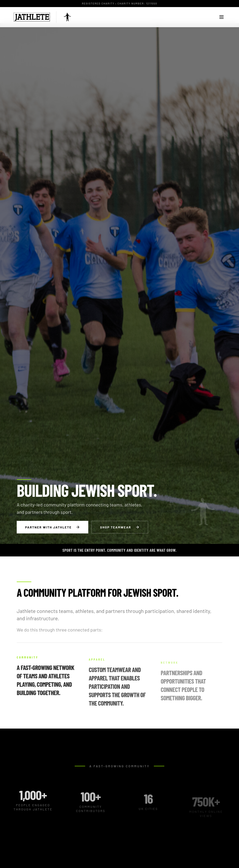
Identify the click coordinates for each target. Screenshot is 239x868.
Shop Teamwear (120, 527)
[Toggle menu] (221, 17)
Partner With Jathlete (53, 527)
